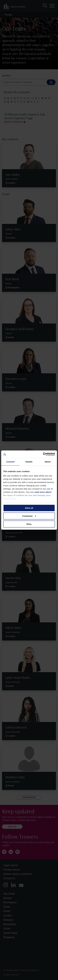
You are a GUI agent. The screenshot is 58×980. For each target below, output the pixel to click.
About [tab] (48, 462)
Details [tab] (29, 462)
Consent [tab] (10, 462)
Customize (29, 516)
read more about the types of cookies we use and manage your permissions (27, 495)
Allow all (29, 508)
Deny (29, 524)
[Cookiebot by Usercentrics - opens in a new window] (43, 454)
